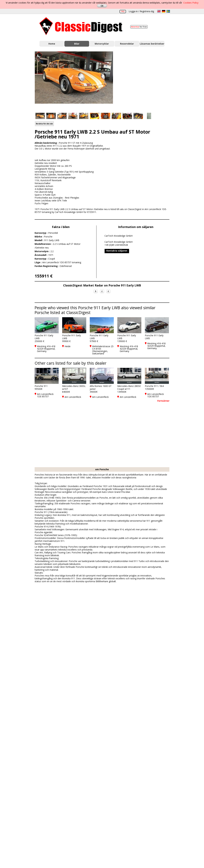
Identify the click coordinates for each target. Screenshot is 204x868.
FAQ (123, 11)
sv (168, 11)
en (159, 11)
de (164, 11)
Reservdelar (127, 44)
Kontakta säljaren (117, 251)
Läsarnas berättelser (152, 44)
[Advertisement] (145, 80)
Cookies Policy (191, 3)
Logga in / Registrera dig (141, 11)
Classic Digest (81, 26)
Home (52, 44)
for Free (139, 27)
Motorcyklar (102, 44)
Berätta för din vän (44, 124)
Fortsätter (163, 401)
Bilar (77, 44)
